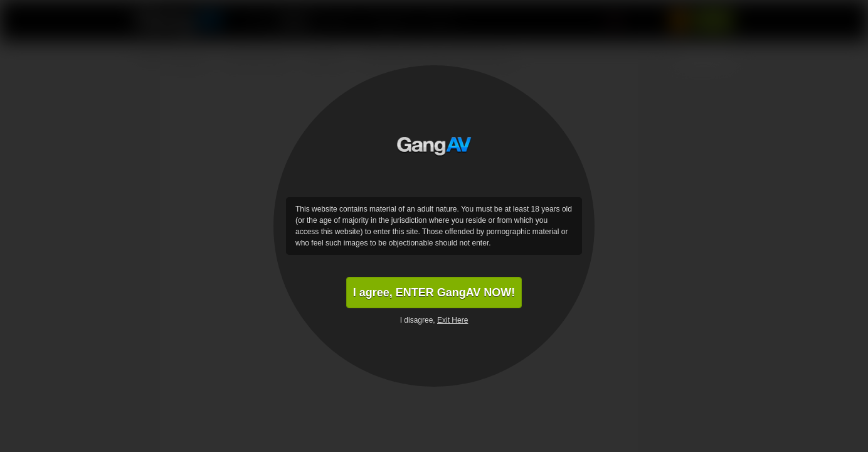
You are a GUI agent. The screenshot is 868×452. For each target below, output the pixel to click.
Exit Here (453, 320)
